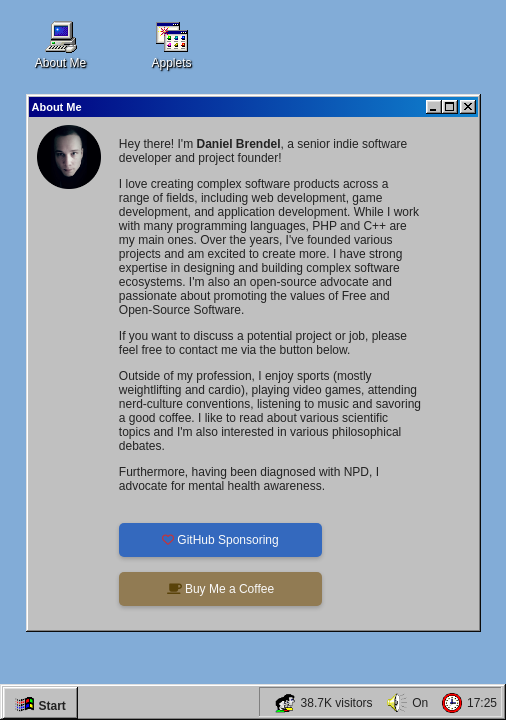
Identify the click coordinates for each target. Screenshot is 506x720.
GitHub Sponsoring (220, 540)
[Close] (468, 107)
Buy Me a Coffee (221, 589)
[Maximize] (450, 107)
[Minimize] (434, 107)
